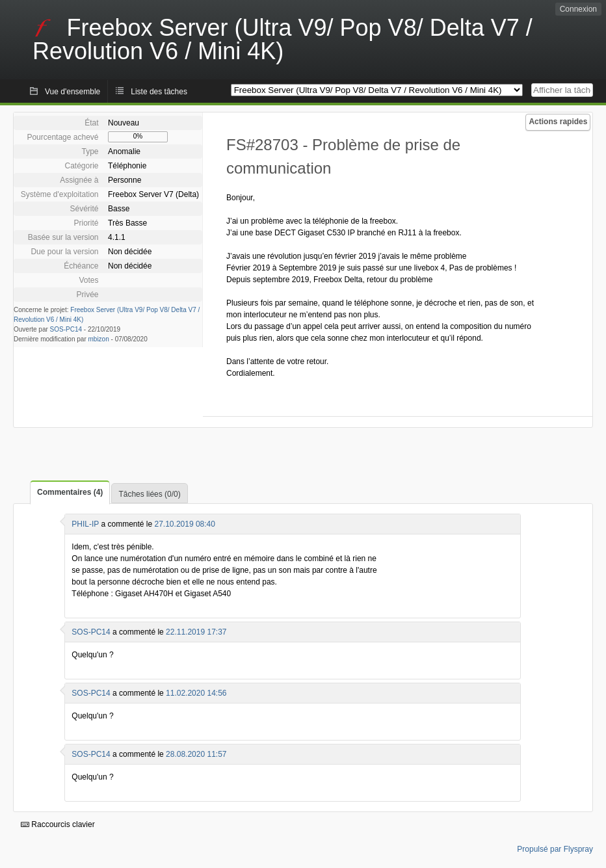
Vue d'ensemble (72, 92)
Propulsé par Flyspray (555, 849)
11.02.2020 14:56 (196, 693)
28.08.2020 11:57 (196, 754)
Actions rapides (558, 122)
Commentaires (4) (70, 492)
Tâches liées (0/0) (149, 494)
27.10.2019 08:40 (185, 524)
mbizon (99, 339)
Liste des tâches (159, 92)
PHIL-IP (85, 524)
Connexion (578, 9)
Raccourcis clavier (58, 824)
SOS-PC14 (66, 329)
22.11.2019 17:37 (196, 632)
